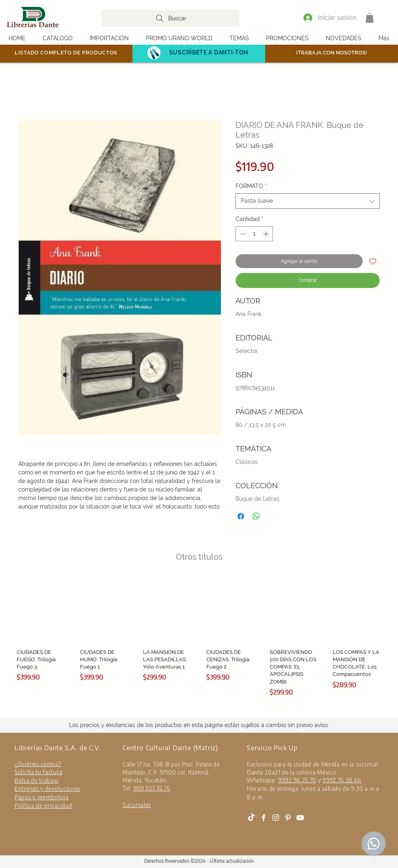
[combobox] (308, 201)
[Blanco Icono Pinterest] (288, 818)
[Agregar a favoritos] (373, 261)
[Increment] (267, 234)
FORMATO (251, 186)
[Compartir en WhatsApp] (256, 516)
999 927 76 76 (152, 788)
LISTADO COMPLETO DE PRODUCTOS (66, 53)
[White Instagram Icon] (276, 818)
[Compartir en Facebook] (241, 516)
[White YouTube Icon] (300, 818)
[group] (199, 637)
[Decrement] (242, 234)
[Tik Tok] (251, 818)
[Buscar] (170, 18)
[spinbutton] (254, 234)
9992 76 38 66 (342, 780)
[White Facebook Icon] (264, 818)
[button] (370, 18)
